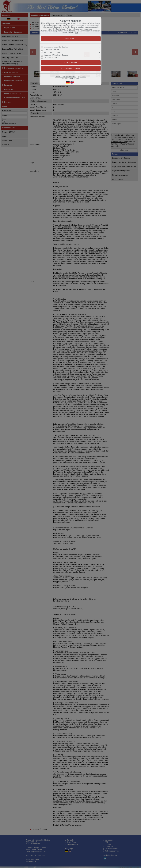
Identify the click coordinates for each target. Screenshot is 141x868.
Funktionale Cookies (52, 50)
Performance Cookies (52, 52)
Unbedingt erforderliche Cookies (56, 47)
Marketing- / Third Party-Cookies (56, 55)
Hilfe (76, 33)
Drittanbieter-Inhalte (51, 58)
